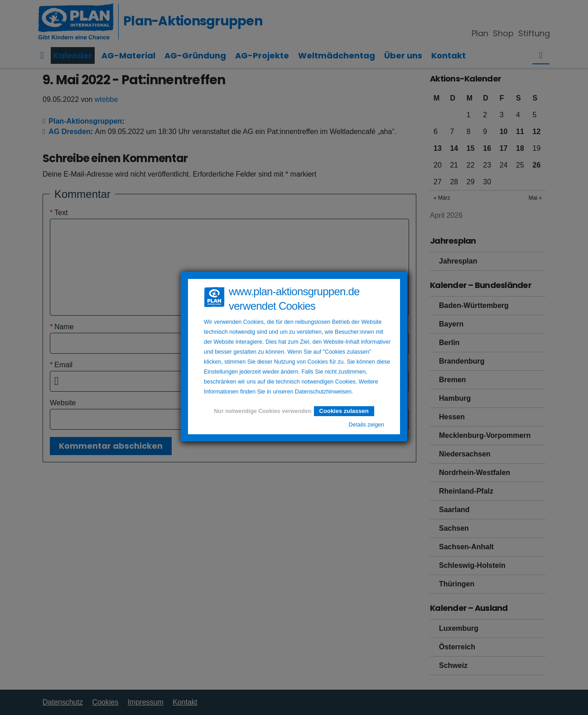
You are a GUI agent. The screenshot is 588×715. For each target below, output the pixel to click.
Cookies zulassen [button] (344, 411)
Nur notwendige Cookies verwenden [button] (263, 411)
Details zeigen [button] (366, 425)
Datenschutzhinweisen (323, 392)
